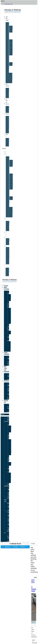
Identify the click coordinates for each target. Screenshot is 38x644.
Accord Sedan (15, 296)
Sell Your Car (7, 101)
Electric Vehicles (11, 336)
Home (7, 17)
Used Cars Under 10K (11, 95)
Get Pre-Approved (12, 122)
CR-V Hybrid (15, 42)
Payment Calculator (11, 393)
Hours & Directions (12, 141)
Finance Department (13, 118)
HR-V (14, 50)
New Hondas (8, 155)
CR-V (14, 46)
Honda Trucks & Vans (11, 59)
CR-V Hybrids (15, 77)
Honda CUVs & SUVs (11, 36)
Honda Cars (11, 24)
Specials (7, 104)
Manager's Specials (13, 108)
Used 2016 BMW (33, 581)
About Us (8, 266)
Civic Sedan (14, 31)
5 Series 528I (34, 589)
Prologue (16, 74)
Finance (7, 114)
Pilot (15, 55)
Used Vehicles (8, 219)
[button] (5, 414)
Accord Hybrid (15, 82)
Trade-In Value (11, 131)
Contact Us (12, 145)
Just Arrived (11, 111)
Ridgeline (16, 65)
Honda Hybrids (11, 71)
